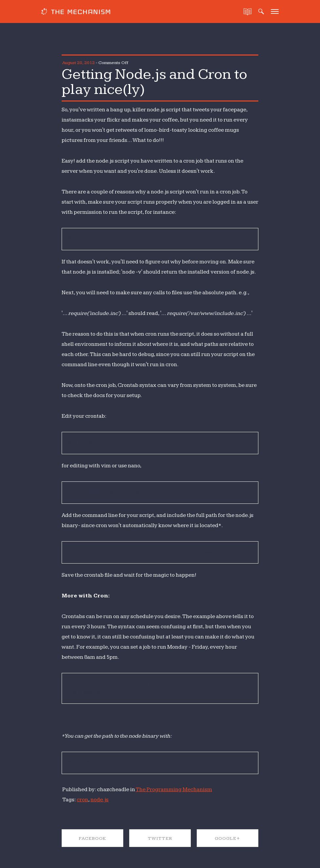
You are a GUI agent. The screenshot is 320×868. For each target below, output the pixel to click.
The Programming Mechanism (174, 790)
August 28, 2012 (79, 63)
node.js (100, 800)
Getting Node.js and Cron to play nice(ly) (154, 82)
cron (82, 800)
